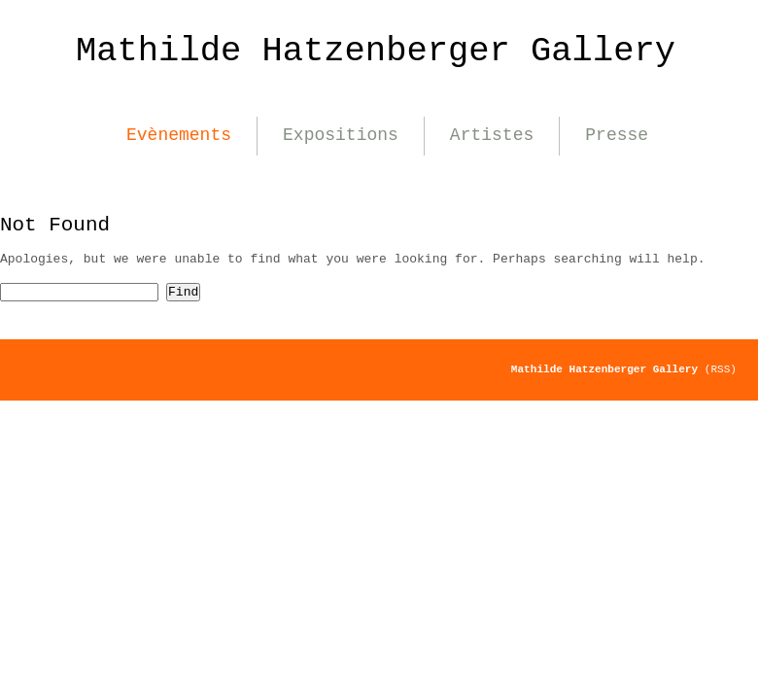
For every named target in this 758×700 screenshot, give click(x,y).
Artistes (492, 135)
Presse (617, 135)
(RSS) (721, 369)
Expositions (341, 135)
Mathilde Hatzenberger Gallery (376, 51)
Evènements (179, 135)
